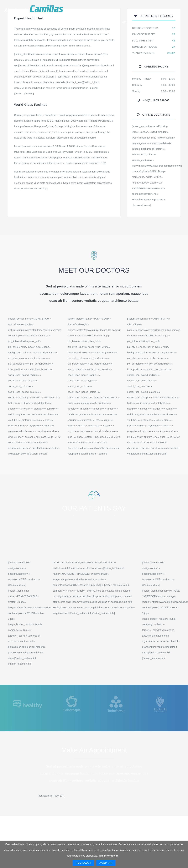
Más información (109, 856)
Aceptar (106, 863)
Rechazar (83, 863)
